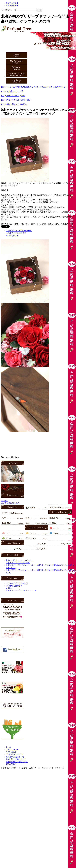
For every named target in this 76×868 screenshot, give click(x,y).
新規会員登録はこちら (10, 503)
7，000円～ (22, 104)
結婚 (23, 96)
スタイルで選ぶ (13, 96)
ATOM (13, 764)
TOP (3, 87)
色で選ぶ (10, 91)
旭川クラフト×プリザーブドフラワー (21, 590)
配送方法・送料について (16, 759)
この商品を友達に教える (16, 233)
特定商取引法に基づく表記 (17, 762)
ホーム (8, 747)
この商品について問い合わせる (19, 231)
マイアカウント (12, 749)
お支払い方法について (15, 757)
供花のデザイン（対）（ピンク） (20, 560)
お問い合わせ (11, 752)
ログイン (5, 501)
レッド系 (19, 91)
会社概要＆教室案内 (14, 586)
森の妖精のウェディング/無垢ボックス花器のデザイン (43, 87)
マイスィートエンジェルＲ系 (18, 563)
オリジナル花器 (12, 87)
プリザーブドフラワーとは (17, 583)
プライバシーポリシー (15, 754)
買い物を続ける (12, 236)
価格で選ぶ (11, 104)
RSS (7, 764)
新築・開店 (26, 100)
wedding (9, 588)
